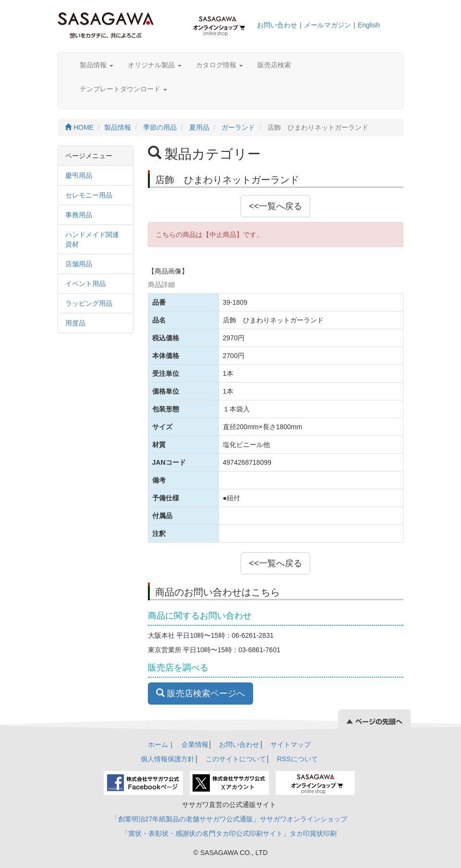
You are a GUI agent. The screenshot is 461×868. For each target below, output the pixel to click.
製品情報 (97, 65)
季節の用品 (160, 127)
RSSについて (297, 759)
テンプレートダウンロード (123, 89)
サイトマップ (291, 744)
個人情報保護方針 (168, 759)
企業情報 (195, 744)
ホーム (158, 744)
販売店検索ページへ (200, 693)
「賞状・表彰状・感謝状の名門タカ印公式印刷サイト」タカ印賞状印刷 (229, 833)
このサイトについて (236, 759)
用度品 (75, 323)
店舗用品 (79, 264)
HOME (79, 127)
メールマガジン (328, 25)
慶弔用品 (79, 175)
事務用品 (79, 215)
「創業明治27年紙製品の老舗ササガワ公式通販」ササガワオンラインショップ (230, 819)
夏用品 (199, 127)
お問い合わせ (277, 25)
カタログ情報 (219, 65)
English (369, 25)
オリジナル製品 (155, 65)
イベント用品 (85, 284)
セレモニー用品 (89, 195)
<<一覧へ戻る (275, 206)
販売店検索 (274, 65)
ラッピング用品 (89, 303)
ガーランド (238, 127)
